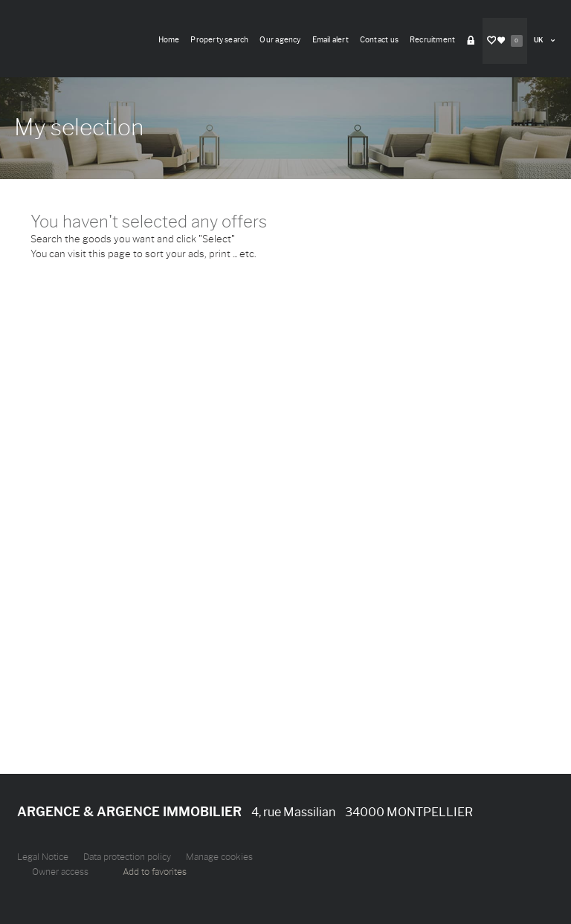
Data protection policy (127, 857)
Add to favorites (155, 872)
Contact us (379, 40)
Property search (219, 40)
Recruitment (432, 40)
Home (169, 40)
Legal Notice (43, 857)
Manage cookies (219, 857)
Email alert (330, 40)
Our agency (280, 40)
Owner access (60, 872)
